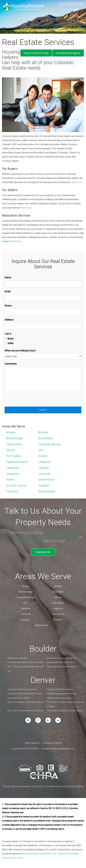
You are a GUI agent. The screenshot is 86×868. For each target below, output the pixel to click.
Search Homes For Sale (36, 53)
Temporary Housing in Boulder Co (62, 667)
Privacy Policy (16, 858)
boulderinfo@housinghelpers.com (40, 854)
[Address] (43, 326)
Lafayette (44, 462)
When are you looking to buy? (20, 351)
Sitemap (80, 786)
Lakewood (13, 468)
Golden (43, 456)
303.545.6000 (72, 4)
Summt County (16, 486)
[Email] (43, 298)
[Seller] (5, 343)
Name (8, 277)
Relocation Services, (21, 537)
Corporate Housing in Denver (60, 689)
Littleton (44, 468)
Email (7, 291)
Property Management (58, 537)
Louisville (44, 474)
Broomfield (45, 438)
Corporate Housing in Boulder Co (62, 658)
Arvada (11, 432)
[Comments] (43, 379)
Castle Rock (14, 444)
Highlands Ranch (17, 462)
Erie (41, 450)
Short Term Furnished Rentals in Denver (25, 711)
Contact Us (43, 552)
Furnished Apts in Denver (19, 698)
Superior (44, 486)
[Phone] (43, 312)
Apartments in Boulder (18, 658)
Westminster (47, 491)
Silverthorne (46, 480)
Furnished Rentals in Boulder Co (61, 662)
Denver (11, 450)
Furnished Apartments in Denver (61, 694)
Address (9, 320)
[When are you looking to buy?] (43, 356)
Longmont (13, 474)
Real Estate (31, 541)
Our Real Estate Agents (68, 53)
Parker (10, 480)
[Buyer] (5, 339)
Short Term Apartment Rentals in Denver (26, 702)
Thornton (12, 491)
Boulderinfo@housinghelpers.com (58, 749)
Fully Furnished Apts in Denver (60, 698)
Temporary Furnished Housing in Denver (65, 711)
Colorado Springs (50, 444)
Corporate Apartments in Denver (22, 689)
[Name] (43, 284)
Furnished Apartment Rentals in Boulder (25, 662)
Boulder (43, 432)
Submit (43, 410)
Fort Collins (14, 456)
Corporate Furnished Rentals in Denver (25, 694)
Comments (11, 364)
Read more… (77, 182)
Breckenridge (15, 438)
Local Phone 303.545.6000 (25, 749)
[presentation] (25, 400)
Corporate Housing (60, 533)
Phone (8, 306)
